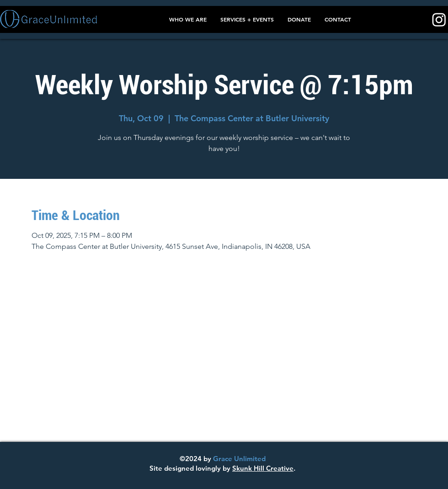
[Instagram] (439, 19)
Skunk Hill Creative (263, 468)
